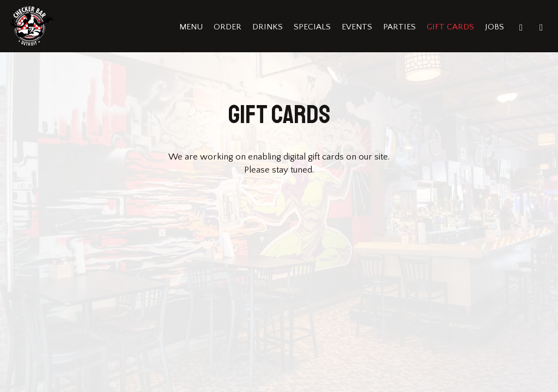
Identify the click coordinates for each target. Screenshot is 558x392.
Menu (191, 27)
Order (228, 27)
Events (357, 27)
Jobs (495, 27)
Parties (399, 27)
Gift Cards (450, 27)
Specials (312, 27)
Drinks (268, 27)
